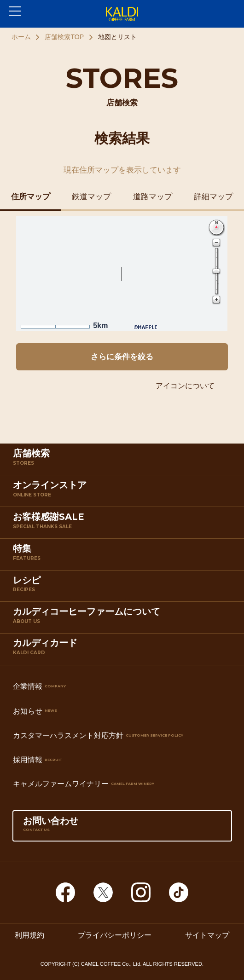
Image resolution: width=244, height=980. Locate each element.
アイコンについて (185, 386)
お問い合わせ (122, 828)
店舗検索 (124, 461)
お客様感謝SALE (124, 524)
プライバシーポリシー (115, 935)
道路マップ (153, 197)
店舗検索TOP (64, 37)
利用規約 (29, 935)
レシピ (124, 588)
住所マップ (31, 197)
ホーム (21, 37)
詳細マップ (213, 197)
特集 (124, 556)
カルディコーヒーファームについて (124, 619)
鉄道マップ (91, 197)
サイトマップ (207, 935)
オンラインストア (124, 493)
